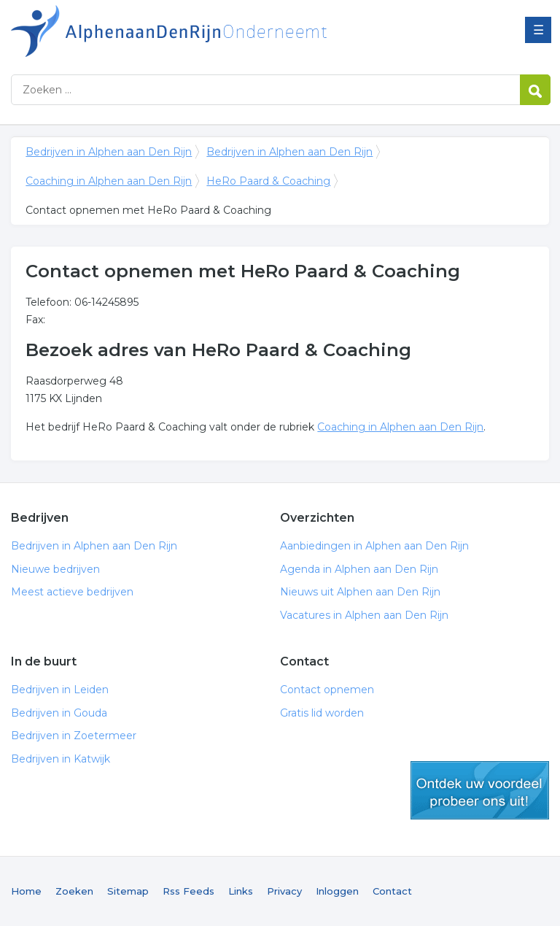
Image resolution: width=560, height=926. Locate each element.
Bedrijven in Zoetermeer (74, 736)
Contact (392, 891)
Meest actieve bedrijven (72, 592)
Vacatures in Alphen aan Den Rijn (364, 615)
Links (241, 891)
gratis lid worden (480, 790)
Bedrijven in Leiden (60, 690)
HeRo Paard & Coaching (268, 181)
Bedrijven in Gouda (59, 713)
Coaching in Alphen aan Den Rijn (109, 181)
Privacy (284, 891)
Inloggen (337, 891)
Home (26, 891)
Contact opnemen (327, 690)
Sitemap (128, 891)
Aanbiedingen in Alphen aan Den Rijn (374, 546)
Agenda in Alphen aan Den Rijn (359, 569)
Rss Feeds (188, 891)
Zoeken (74, 891)
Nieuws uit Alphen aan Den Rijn (360, 592)
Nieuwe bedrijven (55, 569)
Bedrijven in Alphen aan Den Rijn (193, 31)
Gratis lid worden (322, 713)
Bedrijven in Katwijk (61, 759)
